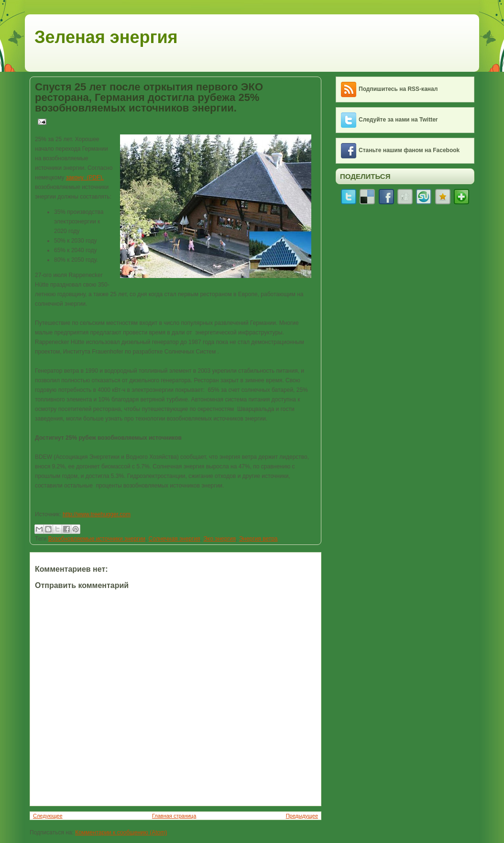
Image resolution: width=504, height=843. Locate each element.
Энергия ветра (258, 539)
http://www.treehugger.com (97, 514)
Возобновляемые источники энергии (97, 539)
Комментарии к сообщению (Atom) (121, 832)
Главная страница (174, 816)
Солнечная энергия (175, 539)
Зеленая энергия (106, 37)
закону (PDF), (85, 177)
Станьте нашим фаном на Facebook (409, 150)
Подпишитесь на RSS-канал (398, 89)
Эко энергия (219, 539)
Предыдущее (302, 816)
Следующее (48, 816)
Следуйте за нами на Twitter (398, 120)
